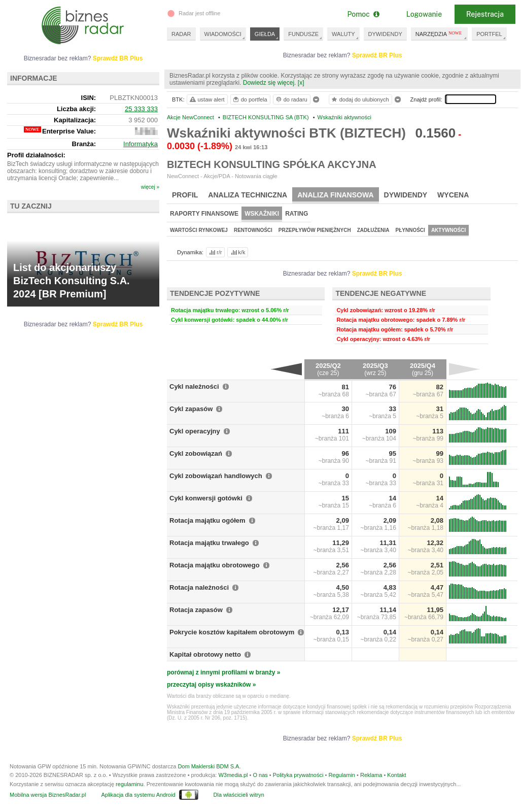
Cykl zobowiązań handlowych (216, 476)
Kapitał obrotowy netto (205, 654)
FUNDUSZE (303, 34)
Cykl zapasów (191, 409)
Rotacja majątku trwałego (209, 543)
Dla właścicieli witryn (239, 795)
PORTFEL (489, 34)
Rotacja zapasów (196, 610)
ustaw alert (207, 99)
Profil (185, 195)
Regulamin (342, 775)
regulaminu (129, 784)
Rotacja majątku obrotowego (215, 565)
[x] (301, 83)
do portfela (250, 99)
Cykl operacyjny (195, 431)
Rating (297, 214)
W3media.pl (233, 775)
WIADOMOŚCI (223, 34)
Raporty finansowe (204, 214)
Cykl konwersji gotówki (206, 498)
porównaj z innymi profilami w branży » (223, 672)
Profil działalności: (36, 155)
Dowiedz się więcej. (270, 83)
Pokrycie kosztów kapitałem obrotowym (232, 632)
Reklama (371, 775)
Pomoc (363, 14)
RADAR (181, 34)
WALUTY (343, 34)
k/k (237, 252)
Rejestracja (485, 14)
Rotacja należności (199, 587)
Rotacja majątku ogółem (207, 520)
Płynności (410, 230)
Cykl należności (194, 386)
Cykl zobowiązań (196, 453)
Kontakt (396, 775)
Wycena (453, 195)
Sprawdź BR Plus (377, 55)
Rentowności (253, 230)
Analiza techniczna (248, 195)
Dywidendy (406, 195)
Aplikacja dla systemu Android (138, 795)
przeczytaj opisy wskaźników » (211, 685)
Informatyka (141, 144)
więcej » (150, 187)
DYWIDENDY (385, 34)
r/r (215, 252)
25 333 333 (141, 109)
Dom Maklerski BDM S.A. (209, 766)
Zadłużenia (373, 230)
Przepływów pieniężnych (315, 230)
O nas (260, 775)
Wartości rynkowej (199, 230)
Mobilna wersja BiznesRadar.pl (48, 795)
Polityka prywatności (298, 775)
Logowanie (424, 14)
